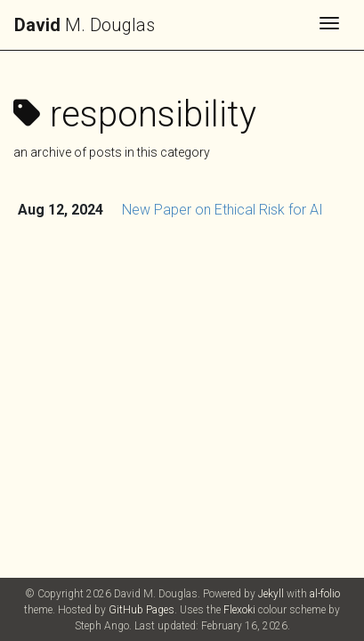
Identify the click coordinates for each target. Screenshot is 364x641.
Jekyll (271, 594)
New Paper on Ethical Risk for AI (222, 210)
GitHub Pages (142, 610)
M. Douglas (85, 25)
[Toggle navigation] (329, 25)
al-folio (325, 594)
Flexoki (239, 610)
